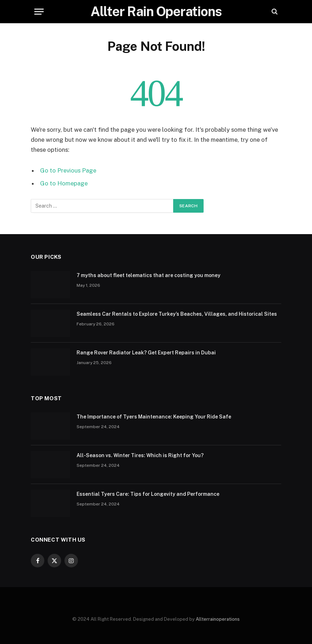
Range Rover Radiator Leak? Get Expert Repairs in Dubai (146, 353)
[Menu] (39, 12)
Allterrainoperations (218, 619)
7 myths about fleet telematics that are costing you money (148, 275)
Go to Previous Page (68, 170)
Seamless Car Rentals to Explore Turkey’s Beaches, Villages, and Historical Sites (177, 314)
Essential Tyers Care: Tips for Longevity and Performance (148, 494)
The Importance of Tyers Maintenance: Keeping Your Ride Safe (154, 417)
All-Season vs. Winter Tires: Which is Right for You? (140, 455)
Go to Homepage (64, 183)
